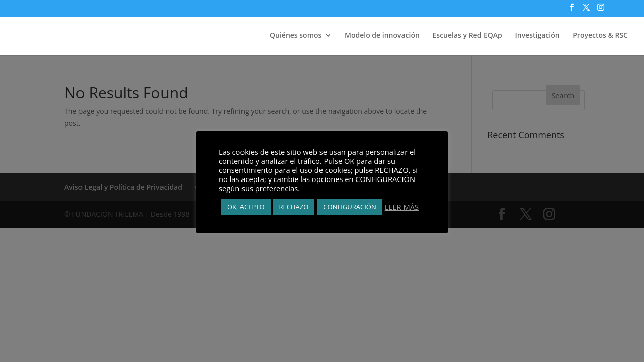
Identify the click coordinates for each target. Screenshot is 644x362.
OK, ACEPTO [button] (246, 207)
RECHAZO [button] (294, 207)
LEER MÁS (402, 207)
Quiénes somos (296, 36)
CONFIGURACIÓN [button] (349, 207)
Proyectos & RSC (600, 36)
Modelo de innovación (382, 36)
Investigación (537, 36)
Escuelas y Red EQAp (467, 36)
